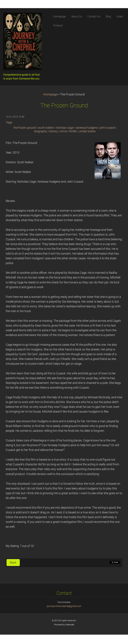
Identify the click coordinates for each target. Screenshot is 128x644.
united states (87, 131)
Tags (9, 122)
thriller (73, 131)
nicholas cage (64, 128)
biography (41, 131)
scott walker (46, 128)
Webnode (70, 625)
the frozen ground (25, 128)
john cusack (107, 128)
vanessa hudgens (87, 128)
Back (13, 563)
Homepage (50, 94)
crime (63, 131)
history (53, 131)
